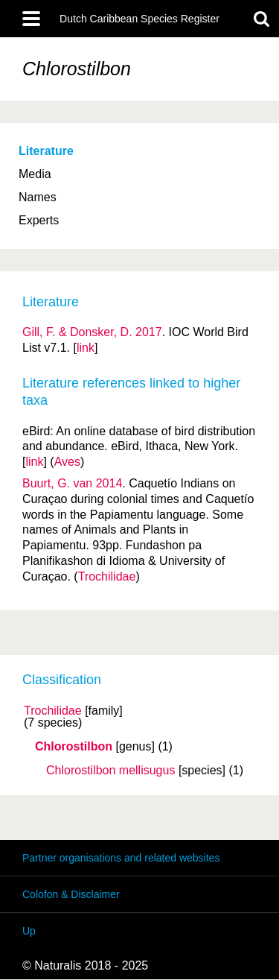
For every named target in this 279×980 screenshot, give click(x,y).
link (86, 348)
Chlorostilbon (74, 747)
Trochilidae (53, 711)
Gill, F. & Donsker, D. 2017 (92, 332)
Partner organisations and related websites (121, 858)
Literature (46, 151)
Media (35, 174)
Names (38, 197)
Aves (67, 462)
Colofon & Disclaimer (71, 894)
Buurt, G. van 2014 (72, 483)
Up (29, 931)
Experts (39, 220)
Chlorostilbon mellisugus (110, 771)
